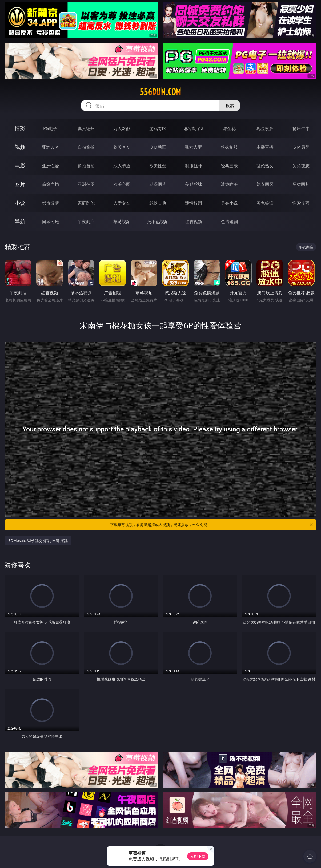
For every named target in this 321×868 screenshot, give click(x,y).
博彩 (20, 128)
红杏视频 (194, 222)
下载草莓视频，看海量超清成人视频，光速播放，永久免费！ (212, 525)
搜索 (230, 105)
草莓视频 (122, 222)
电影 (20, 166)
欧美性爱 (158, 166)
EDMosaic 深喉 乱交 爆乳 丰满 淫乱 (38, 541)
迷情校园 (194, 203)
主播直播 (265, 147)
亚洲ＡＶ (50, 147)
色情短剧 (229, 222)
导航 (20, 221)
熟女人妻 (194, 147)
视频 (20, 147)
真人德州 (86, 128)
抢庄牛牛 (301, 128)
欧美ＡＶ (122, 147)
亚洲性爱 (50, 166)
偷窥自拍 (50, 184)
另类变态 (301, 166)
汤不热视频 (158, 222)
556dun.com (160, 92)
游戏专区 (158, 128)
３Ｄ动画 (158, 147)
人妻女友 (122, 203)
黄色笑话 (265, 203)
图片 (20, 184)
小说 (20, 203)
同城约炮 (50, 222)
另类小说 (229, 203)
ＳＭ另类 (301, 147)
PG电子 (50, 128)
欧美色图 (122, 184)
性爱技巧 (301, 203)
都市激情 (50, 203)
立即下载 (198, 856)
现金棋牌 (265, 128)
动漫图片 (158, 184)
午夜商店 (86, 222)
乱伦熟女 (265, 166)
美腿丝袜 (194, 184)
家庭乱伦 (86, 203)
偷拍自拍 (86, 166)
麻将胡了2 (193, 128)
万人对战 (122, 128)
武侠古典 (158, 203)
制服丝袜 (194, 166)
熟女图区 (265, 184)
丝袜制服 (229, 147)
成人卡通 (122, 166)
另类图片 (301, 184)
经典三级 (229, 166)
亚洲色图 (86, 184)
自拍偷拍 (86, 147)
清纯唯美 (229, 184)
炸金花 (229, 128)
